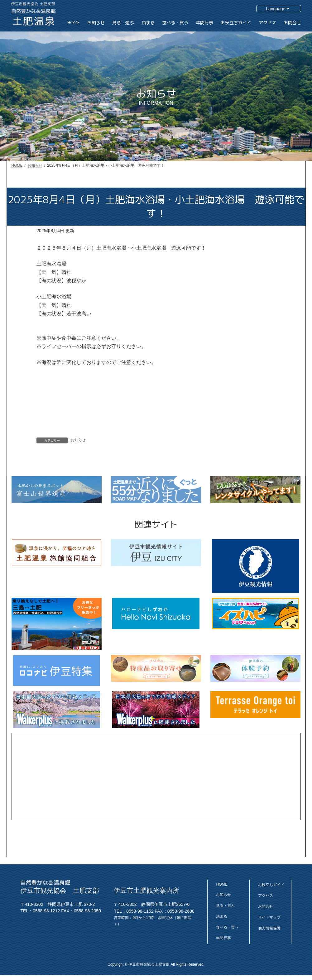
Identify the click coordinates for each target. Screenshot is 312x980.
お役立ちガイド (271, 885)
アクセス (266, 896)
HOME (222, 884)
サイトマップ (269, 917)
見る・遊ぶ (225, 906)
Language (278, 9)
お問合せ (266, 906)
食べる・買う (227, 927)
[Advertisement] (156, 777)
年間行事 (223, 938)
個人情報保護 (269, 928)
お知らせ (78, 440)
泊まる (222, 916)
